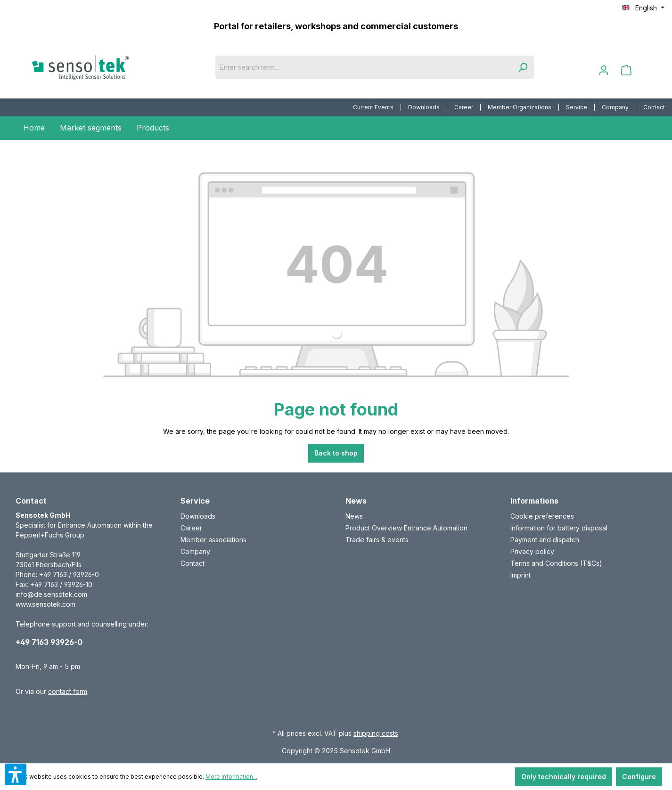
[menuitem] (373, 107)
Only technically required (564, 777)
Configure (639, 777)
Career (464, 107)
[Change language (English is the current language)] (643, 8)
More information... (231, 777)
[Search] (523, 67)
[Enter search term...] (363, 67)
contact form (68, 691)
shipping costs (376, 733)
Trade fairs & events (377, 540)
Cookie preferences (542, 516)
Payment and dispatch (545, 540)
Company (615, 107)
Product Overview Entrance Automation (406, 528)
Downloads (424, 107)
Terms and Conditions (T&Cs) (556, 563)
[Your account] (604, 70)
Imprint (520, 575)
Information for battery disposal (559, 528)
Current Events (373, 107)
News (354, 516)
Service (577, 107)
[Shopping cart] (626, 70)
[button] (16, 774)
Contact (654, 107)
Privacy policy (532, 551)
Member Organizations (520, 107)
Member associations (213, 540)
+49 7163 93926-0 (49, 642)
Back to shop (336, 453)
